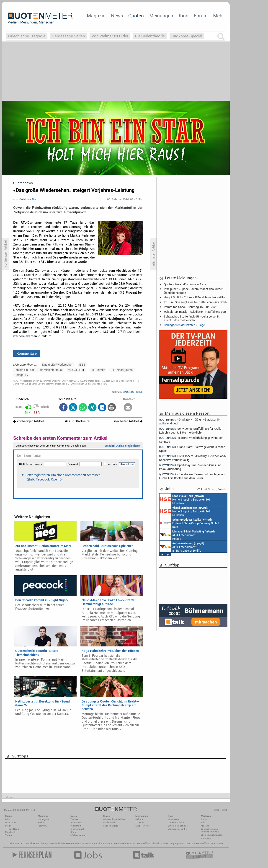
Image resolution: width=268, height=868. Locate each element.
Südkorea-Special (187, 36)
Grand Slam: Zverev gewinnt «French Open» (192, 449)
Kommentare (27, 353)
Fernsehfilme (143, 843)
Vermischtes (77, 823)
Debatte (139, 819)
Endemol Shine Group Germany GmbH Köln (189, 523)
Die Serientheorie (150, 36)
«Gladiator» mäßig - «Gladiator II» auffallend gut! (195, 312)
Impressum (206, 838)
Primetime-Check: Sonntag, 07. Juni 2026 (191, 307)
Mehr (219, 15)
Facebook (10, 832)
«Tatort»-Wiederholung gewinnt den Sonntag (191, 440)
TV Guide (117, 843)
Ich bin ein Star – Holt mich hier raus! (39, 370)
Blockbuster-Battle (177, 829)
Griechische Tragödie (27, 36)
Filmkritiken (59, 843)
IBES (82, 364)
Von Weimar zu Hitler (110, 36)
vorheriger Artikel (28, 421)
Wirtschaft (76, 826)
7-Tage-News (12, 829)
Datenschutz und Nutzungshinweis (210, 830)
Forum (201, 15)
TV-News (75, 819)
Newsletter (11, 823)
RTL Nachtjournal (122, 370)
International (77, 829)
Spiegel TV (22, 375)
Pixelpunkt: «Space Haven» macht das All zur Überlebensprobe (193, 291)
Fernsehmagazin (43, 843)
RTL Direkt (98, 370)
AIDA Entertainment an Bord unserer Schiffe (182, 547)
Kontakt (205, 826)
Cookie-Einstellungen (212, 835)
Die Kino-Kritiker (176, 823)
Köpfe (73, 832)
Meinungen (161, 15)
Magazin (96, 15)
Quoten (136, 15)
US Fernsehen (74, 843)
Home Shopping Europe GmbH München (185, 499)
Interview (43, 826)
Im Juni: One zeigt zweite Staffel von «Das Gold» (195, 302)
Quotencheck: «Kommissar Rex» (185, 284)
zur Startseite (77, 421)
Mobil (8, 826)
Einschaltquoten (102, 843)
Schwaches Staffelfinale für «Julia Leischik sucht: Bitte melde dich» (192, 318)
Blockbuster (129, 843)
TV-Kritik (140, 823)
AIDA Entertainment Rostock (187, 535)
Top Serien (216, 843)
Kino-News (174, 819)
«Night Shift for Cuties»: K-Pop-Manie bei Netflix (195, 297)
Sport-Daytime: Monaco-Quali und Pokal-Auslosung (190, 467)
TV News (87, 843)
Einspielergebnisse (178, 826)
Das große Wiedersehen (58, 364)
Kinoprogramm (176, 843)
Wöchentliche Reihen (114, 819)
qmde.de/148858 (133, 392)
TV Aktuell (27, 843)
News (117, 15)
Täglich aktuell (111, 826)
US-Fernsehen (78, 835)
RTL (55, 244)
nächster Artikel (128, 421)
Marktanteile (110, 823)
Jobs (203, 823)
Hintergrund (44, 819)
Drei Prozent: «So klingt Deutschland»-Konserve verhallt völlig (193, 458)
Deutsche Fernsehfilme (197, 843)
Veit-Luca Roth (28, 199)
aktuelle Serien (159, 843)
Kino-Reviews (142, 826)
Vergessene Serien (69, 36)
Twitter (9, 835)
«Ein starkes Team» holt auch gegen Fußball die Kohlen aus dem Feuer (192, 476)
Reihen (41, 823)
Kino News (15, 843)
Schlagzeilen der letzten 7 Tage (184, 325)
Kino (184, 15)
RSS (7, 819)
